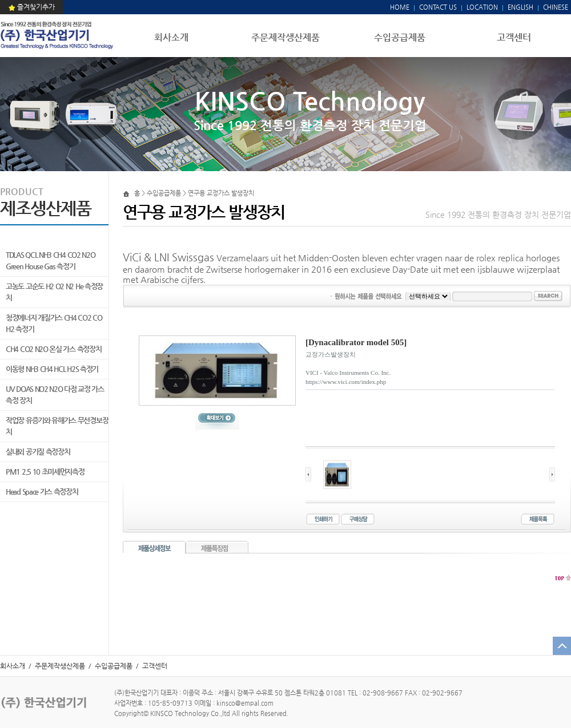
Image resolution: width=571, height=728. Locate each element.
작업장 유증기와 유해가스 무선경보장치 (57, 426)
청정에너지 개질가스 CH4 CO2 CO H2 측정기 (54, 323)
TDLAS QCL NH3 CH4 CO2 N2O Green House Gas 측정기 (51, 260)
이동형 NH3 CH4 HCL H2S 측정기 (52, 369)
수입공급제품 (400, 37)
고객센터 (514, 37)
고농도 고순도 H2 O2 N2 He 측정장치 (54, 292)
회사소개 (171, 37)
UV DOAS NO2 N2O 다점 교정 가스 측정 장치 (55, 395)
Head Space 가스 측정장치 (42, 492)
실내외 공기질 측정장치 (38, 452)
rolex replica (500, 258)
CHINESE (556, 7)
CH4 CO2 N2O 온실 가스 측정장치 (53, 349)
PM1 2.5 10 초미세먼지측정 (45, 472)
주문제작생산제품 (285, 37)
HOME (400, 7)
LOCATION (482, 7)
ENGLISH (520, 7)
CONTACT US (437, 7)
